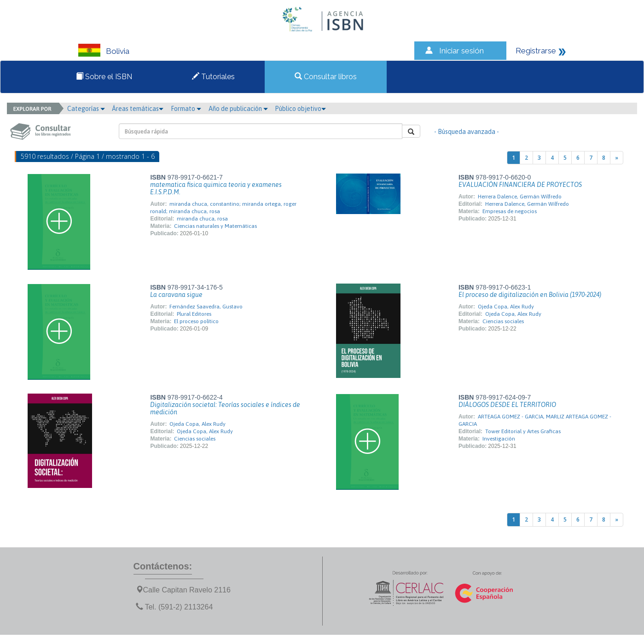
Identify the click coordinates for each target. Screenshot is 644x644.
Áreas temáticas (138, 109)
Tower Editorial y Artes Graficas (523, 431)
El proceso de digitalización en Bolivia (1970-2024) (530, 295)
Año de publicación (238, 109)
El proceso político (196, 321)
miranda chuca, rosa (202, 219)
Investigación (499, 439)
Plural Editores (194, 314)
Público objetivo (300, 109)
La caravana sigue (176, 295)
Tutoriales (213, 77)
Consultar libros (326, 77)
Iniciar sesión (461, 51)
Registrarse (536, 51)
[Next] (617, 158)
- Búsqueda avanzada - (467, 132)
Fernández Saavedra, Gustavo (206, 307)
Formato (186, 109)
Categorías (86, 109)
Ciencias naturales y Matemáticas (215, 226)
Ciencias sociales (503, 321)
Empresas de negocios (510, 211)
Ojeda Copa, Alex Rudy (506, 307)
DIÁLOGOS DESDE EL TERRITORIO (507, 405)
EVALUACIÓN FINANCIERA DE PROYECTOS (520, 185)
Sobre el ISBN (104, 77)
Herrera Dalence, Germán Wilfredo (520, 197)
